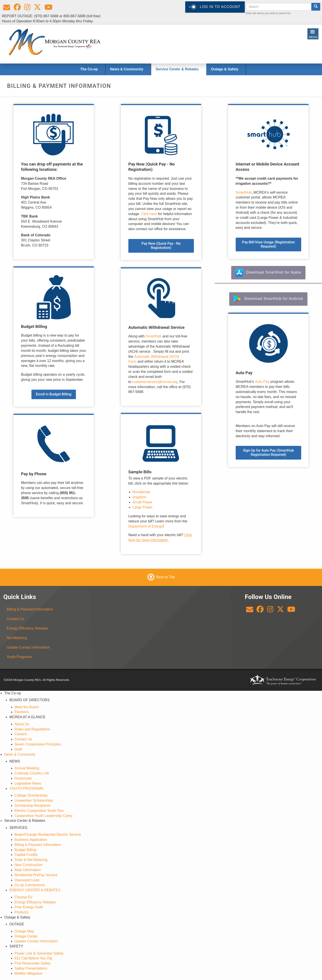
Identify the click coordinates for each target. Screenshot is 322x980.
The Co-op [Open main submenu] (91, 69)
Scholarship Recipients (33, 806)
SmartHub (154, 336)
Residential (141, 492)
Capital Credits (26, 855)
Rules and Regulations (32, 729)
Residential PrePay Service (36, 875)
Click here (149, 214)
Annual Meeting (27, 768)
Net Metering (17, 638)
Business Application (31, 840)
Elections (22, 712)
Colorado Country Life (32, 773)
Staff (18, 749)
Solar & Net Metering (31, 860)
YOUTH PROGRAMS (26, 788)
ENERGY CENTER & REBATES (35, 890)
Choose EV (24, 897)
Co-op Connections (30, 885)
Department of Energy (146, 526)
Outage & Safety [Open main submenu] (226, 69)
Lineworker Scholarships (34, 800)
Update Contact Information (28, 647)
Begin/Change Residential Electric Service (48, 835)
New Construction (29, 865)
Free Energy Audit (29, 907)
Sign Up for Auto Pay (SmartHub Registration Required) (268, 452)
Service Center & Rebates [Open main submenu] (179, 69)
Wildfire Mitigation (29, 973)
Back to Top (165, 577)
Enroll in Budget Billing (54, 394)
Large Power (143, 507)
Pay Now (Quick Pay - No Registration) (161, 246)
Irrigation (139, 497)
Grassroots (23, 778)
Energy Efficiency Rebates (27, 628)
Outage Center (26, 936)
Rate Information (28, 870)
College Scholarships (31, 795)
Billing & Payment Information (30, 609)
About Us (22, 724)
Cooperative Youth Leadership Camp (44, 816)
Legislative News (28, 783)
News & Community (20, 754)
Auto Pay (262, 382)
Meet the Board (27, 707)
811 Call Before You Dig (33, 958)
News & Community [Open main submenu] (128, 69)
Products (22, 912)
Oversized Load (27, 880)
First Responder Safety (33, 963)
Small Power (143, 502)
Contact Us (15, 619)
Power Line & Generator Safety (39, 953)
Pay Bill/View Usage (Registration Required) (268, 244)
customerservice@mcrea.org (155, 382)
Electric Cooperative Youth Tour (39, 811)
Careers (21, 734)
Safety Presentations (31, 968)
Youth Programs (19, 657)
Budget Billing (25, 850)
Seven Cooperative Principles (38, 744)
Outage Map (24, 931)
